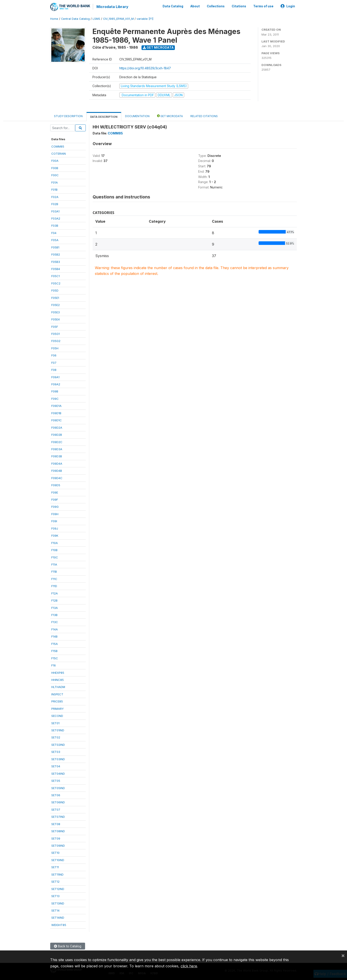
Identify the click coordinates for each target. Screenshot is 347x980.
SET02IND (58, 745)
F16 (54, 665)
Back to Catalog (68, 946)
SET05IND (58, 788)
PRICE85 (57, 701)
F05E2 (56, 305)
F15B (54, 651)
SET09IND (58, 846)
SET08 (56, 824)
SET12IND (58, 889)
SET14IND (58, 918)
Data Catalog (173, 6)
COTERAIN (59, 154)
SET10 (55, 853)
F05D (55, 290)
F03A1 (55, 211)
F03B (55, 226)
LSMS (96, 19)
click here (189, 966)
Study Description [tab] (68, 116)
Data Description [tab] (104, 117)
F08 (54, 370)
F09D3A (57, 449)
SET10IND (58, 860)
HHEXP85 (58, 673)
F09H (55, 514)
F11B (54, 572)
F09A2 (56, 384)
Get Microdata (158, 47)
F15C (55, 658)
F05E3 (56, 312)
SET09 (56, 838)
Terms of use (263, 6)
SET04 (56, 766)
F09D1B (56, 413)
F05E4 (56, 319)
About (195, 6)
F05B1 (55, 247)
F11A (54, 564)
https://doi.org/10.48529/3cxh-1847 (145, 68)
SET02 (56, 737)
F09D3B (57, 456)
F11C (54, 579)
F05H (55, 348)
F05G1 (56, 334)
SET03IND (58, 759)
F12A (55, 593)
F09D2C (57, 442)
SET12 (55, 882)
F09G (55, 507)
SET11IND (57, 874)
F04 (54, 233)
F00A (55, 161)
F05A (55, 240)
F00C (55, 175)
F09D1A (56, 406)
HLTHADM (58, 687)
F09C (55, 399)
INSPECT (57, 694)
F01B (54, 190)
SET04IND (58, 774)
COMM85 (58, 146)
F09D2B (57, 435)
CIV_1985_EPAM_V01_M (118, 19)
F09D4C (57, 478)
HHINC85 (58, 680)
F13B (54, 615)
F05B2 (56, 254)
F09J (55, 528)
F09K (55, 536)
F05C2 (56, 283)
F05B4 (56, 269)
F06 (54, 355)
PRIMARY (58, 709)
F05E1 (55, 298)
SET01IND (58, 730)
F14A (55, 629)
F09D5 (56, 485)
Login (288, 6)
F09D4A (57, 464)
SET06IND (58, 802)
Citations (239, 6)
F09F (55, 500)
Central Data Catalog (75, 19)
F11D (54, 586)
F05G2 (56, 341)
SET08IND (58, 831)
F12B (54, 600)
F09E (55, 492)
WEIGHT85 (59, 925)
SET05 (56, 781)
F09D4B (57, 471)
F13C (55, 622)
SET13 (55, 896)
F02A (55, 197)
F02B (55, 204)
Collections (216, 6)
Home (54, 19)
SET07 (56, 810)
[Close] (343, 955)
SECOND (57, 716)
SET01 (55, 723)
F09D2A (57, 428)
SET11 (55, 867)
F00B (55, 168)
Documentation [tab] (137, 116)
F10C (55, 557)
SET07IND (58, 817)
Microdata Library (112, 7)
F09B (55, 391)
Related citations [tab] (204, 116)
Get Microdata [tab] (170, 116)
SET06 (56, 795)
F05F (55, 327)
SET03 (56, 752)
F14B (54, 636)
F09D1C (57, 420)
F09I (54, 521)
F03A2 (56, 218)
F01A (55, 182)
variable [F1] (145, 19)
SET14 (55, 910)
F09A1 (55, 377)
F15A (55, 644)
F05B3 (56, 262)
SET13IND (58, 903)
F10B (54, 550)
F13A (55, 608)
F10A (55, 543)
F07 (54, 363)
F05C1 (56, 276)
